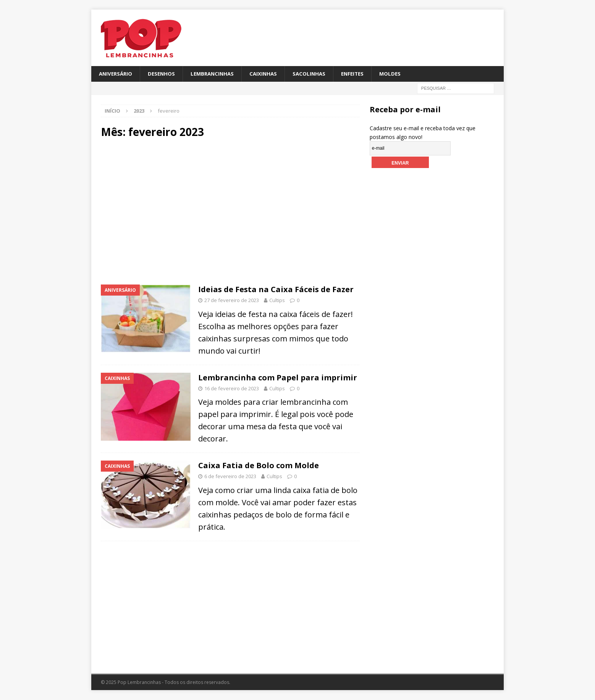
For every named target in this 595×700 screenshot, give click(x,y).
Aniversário (117, 74)
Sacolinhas (317, 74)
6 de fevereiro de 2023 (230, 477)
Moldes (401, 74)
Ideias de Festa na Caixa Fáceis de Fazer (277, 290)
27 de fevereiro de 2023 (232, 301)
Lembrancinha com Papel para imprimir (278, 378)
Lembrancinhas (217, 74)
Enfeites (362, 74)
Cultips (277, 301)
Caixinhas (270, 74)
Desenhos (164, 74)
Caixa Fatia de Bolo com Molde (259, 466)
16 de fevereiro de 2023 (232, 389)
